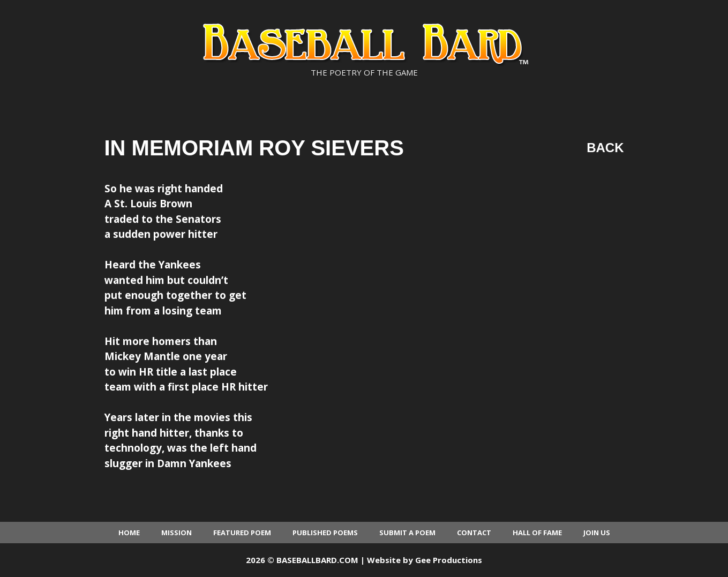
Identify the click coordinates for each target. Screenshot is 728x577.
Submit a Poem (407, 533)
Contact (474, 533)
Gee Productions (449, 560)
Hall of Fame (537, 533)
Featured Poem (242, 533)
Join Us (597, 533)
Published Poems (325, 533)
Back (605, 148)
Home (129, 533)
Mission (177, 533)
